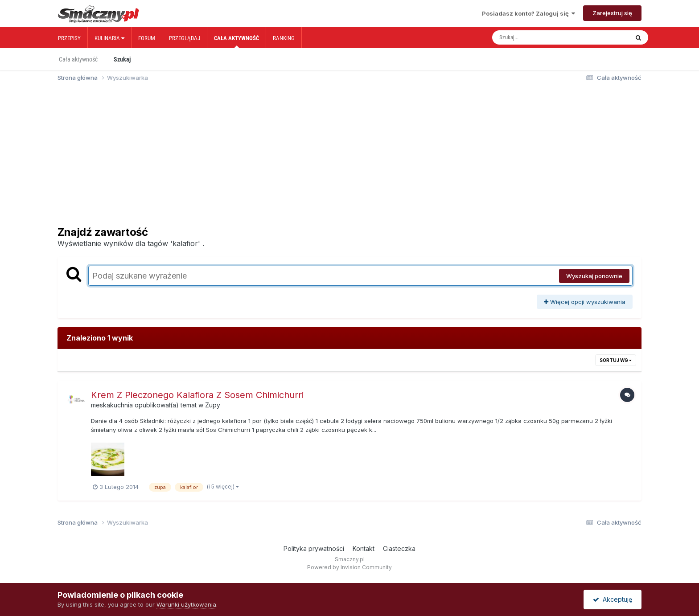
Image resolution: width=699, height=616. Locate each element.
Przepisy (69, 38)
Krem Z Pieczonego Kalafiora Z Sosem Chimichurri (197, 395)
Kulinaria (109, 38)
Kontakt (364, 548)
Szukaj (122, 59)
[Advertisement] (349, 158)
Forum (147, 38)
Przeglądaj (185, 38)
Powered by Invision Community (349, 567)
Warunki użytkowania (186, 604)
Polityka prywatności (314, 548)
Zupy (213, 405)
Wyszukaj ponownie (594, 276)
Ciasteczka (399, 548)
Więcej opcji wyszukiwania (585, 302)
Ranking (284, 38)
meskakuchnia (112, 405)
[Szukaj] (542, 37)
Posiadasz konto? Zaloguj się (528, 13)
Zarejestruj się (612, 13)
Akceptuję (613, 599)
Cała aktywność (236, 41)
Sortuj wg (616, 360)
